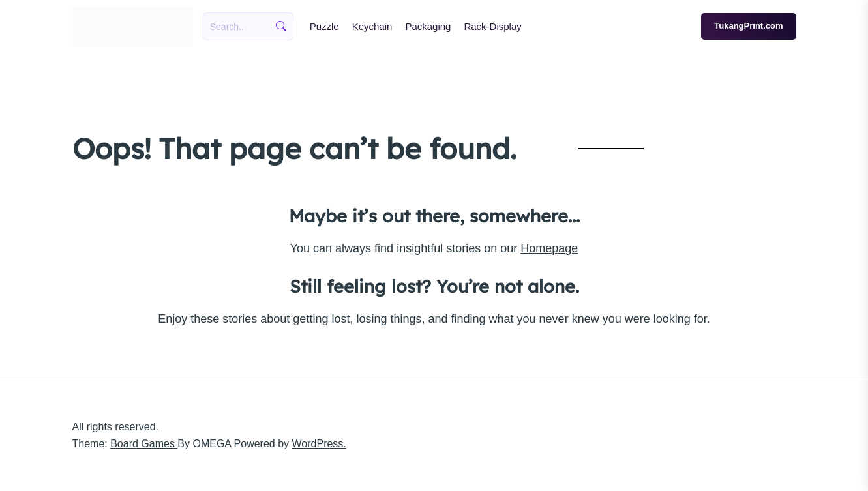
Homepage (549, 248)
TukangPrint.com (748, 26)
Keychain (372, 26)
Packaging (428, 26)
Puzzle (324, 26)
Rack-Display (492, 26)
